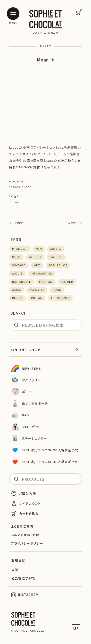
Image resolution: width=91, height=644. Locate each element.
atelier (35, 257)
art (37, 265)
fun (39, 249)
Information (42, 274)
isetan (37, 298)
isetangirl (21, 282)
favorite (37, 290)
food (57, 290)
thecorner (60, 298)
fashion (46, 282)
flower (67, 282)
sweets (56, 257)
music (17, 202)
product (20, 249)
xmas (17, 290)
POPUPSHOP (58, 265)
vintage (19, 265)
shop (16, 257)
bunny (18, 298)
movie (17, 274)
